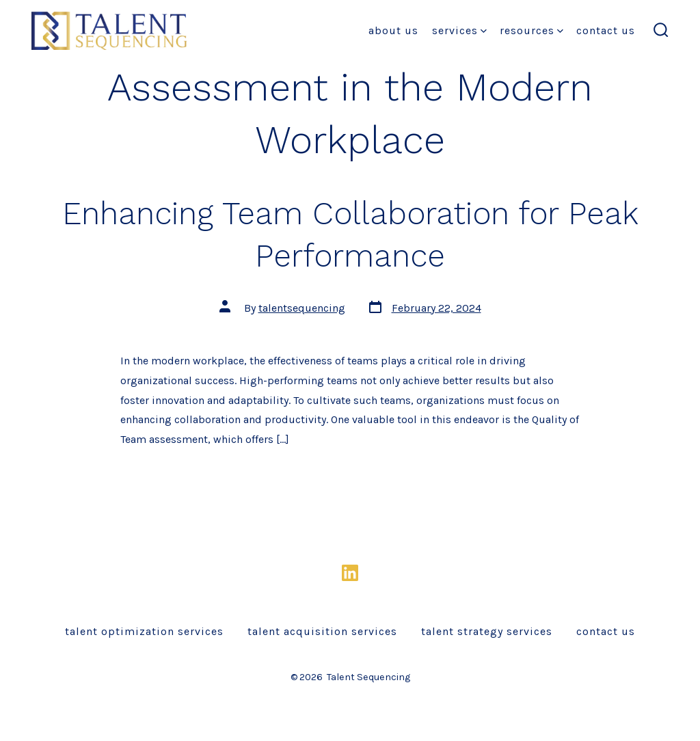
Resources (531, 30)
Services (459, 30)
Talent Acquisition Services (322, 631)
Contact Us (606, 30)
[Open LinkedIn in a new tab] (350, 573)
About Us (393, 30)
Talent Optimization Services (144, 631)
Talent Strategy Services (487, 631)
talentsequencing (302, 308)
